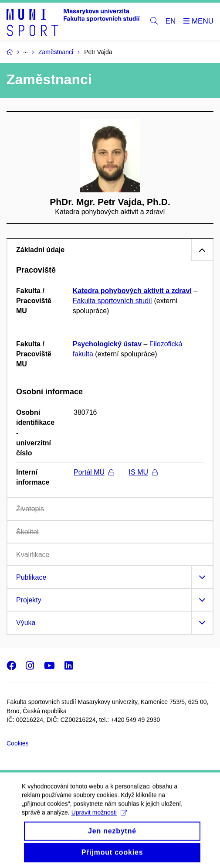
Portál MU (94, 472)
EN (171, 21)
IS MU (143, 472)
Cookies (18, 743)
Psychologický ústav (107, 344)
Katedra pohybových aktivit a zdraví (132, 291)
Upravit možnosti (99, 819)
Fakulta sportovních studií (112, 301)
